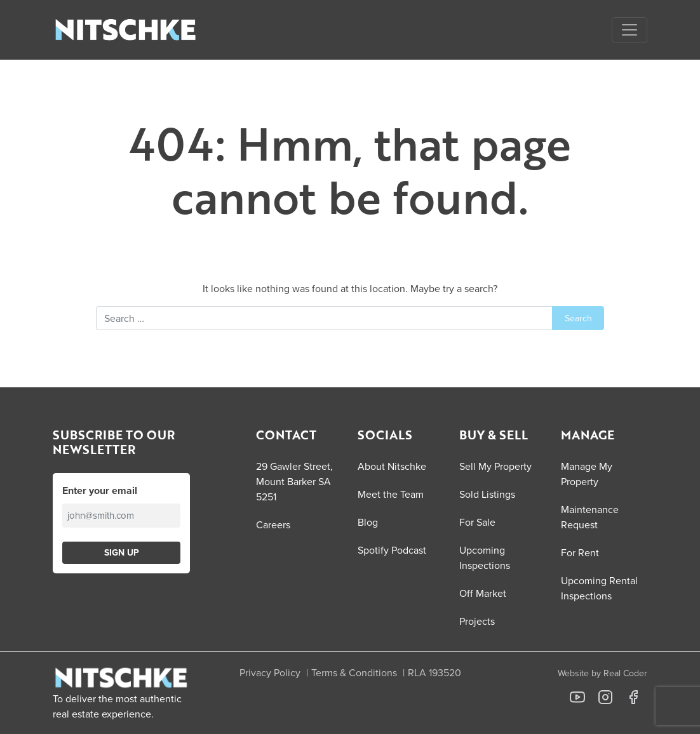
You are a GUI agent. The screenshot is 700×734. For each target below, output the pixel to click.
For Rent (580, 552)
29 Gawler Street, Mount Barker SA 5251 (294, 481)
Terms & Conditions (354, 672)
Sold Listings (487, 494)
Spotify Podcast (392, 550)
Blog (368, 522)
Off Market (483, 593)
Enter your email (100, 490)
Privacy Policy (270, 672)
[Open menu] (629, 30)
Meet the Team (391, 494)
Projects (477, 621)
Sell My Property (495, 466)
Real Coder (625, 673)
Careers (273, 524)
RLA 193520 (434, 672)
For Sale (477, 522)
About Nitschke (392, 466)
